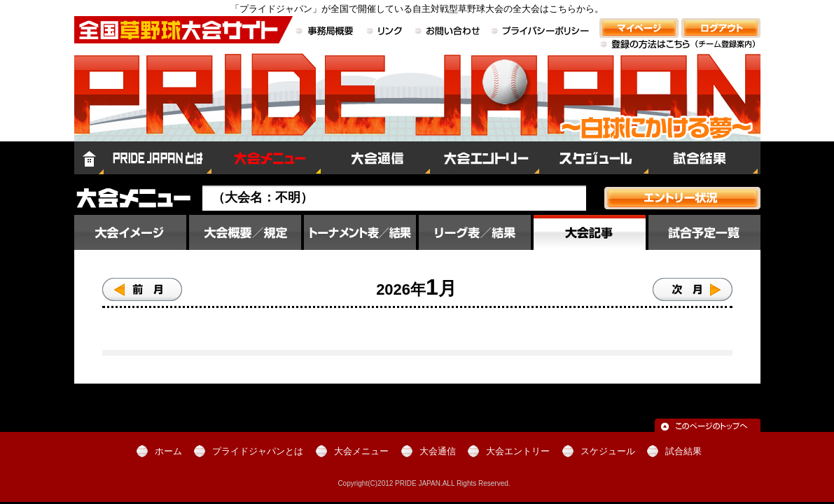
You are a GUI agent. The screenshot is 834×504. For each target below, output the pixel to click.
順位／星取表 (475, 232)
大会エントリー (485, 158)
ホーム (89, 158)
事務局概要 (326, 32)
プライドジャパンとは (158, 158)
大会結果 (360, 232)
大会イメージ (130, 232)
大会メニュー (266, 158)
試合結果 (704, 158)
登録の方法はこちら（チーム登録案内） (680, 52)
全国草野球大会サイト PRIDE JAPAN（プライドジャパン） (417, 109)
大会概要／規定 (245, 232)
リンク (385, 32)
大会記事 (590, 232)
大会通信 (375, 158)
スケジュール (594, 158)
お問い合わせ (447, 32)
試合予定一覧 (704, 232)
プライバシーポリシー (540, 32)
